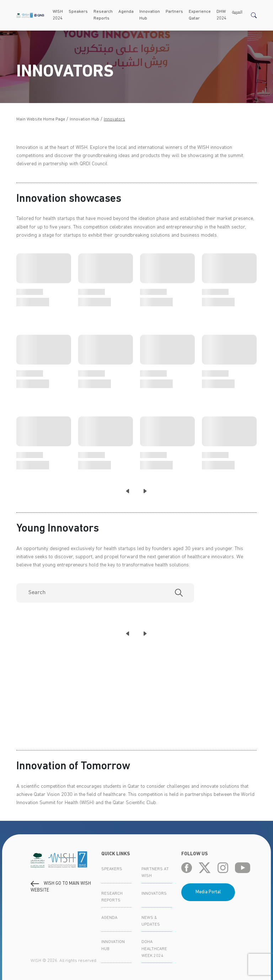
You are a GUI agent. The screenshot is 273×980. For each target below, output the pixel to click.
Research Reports (103, 15)
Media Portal (208, 892)
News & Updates (151, 921)
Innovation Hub (150, 15)
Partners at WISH (155, 873)
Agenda (126, 12)
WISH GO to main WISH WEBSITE (61, 887)
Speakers (78, 12)
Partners (174, 12)
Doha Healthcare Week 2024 (154, 949)
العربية (237, 12)
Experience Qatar (200, 15)
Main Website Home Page (41, 119)
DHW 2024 (221, 15)
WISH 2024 (58, 15)
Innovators (114, 119)
